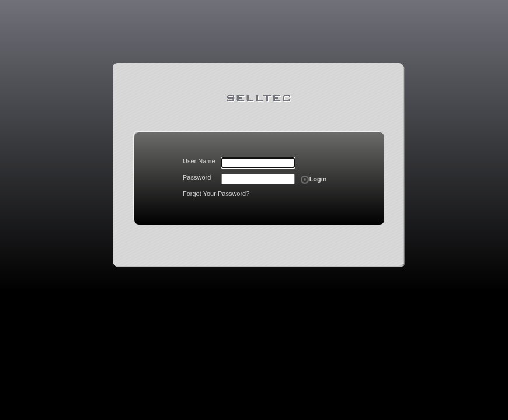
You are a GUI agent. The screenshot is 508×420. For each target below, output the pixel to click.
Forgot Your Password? (216, 194)
